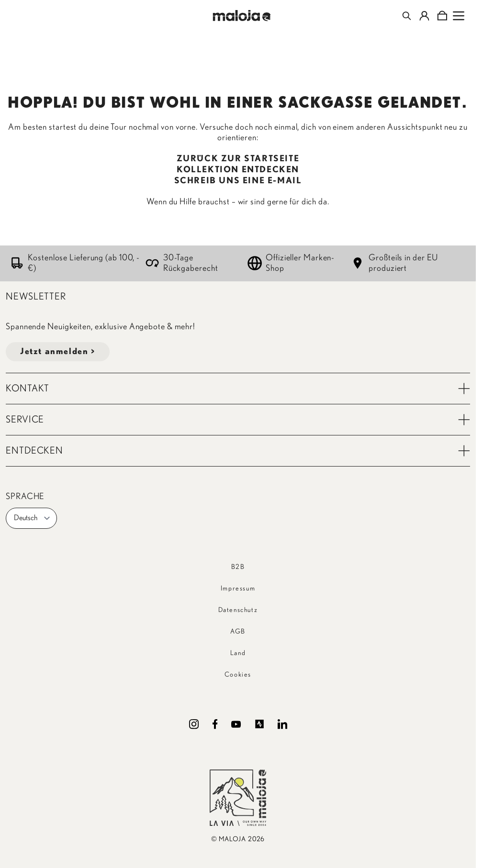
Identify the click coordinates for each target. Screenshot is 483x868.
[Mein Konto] (424, 16)
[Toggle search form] (407, 16)
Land (238, 653)
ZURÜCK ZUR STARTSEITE (238, 159)
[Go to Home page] (241, 16)
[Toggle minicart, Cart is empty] (442, 16)
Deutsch (32, 518)
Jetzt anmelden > (58, 352)
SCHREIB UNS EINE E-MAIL (238, 181)
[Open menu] (459, 16)
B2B (238, 567)
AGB (238, 632)
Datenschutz (238, 610)
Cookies (238, 675)
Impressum (238, 589)
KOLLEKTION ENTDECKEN (238, 170)
